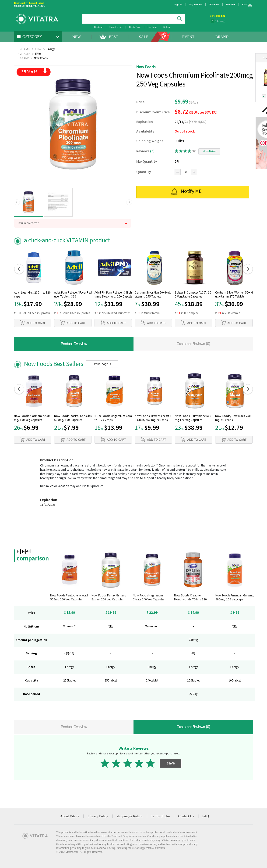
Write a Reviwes (209, 151)
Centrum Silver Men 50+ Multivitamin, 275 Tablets (153, 295)
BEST (113, 37)
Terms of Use (160, 816)
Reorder (231, 4)
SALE (144, 37)
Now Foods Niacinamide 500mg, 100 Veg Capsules (33, 418)
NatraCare (221, 21)
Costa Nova (135, 27)
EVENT (188, 37)
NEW (77, 37)
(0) (152, 151)
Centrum (99, 27)
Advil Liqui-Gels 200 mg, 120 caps (32, 295)
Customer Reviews (193, 344)
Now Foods (41, 58)
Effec (38, 49)
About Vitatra (70, 816)
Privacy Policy (98, 816)
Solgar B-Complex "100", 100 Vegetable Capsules (193, 295)
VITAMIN (25, 49)
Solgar (167, 27)
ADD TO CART (33, 323)
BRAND (222, 37)
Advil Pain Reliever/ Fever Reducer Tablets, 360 (73, 295)
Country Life (116, 27)
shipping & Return (130, 816)
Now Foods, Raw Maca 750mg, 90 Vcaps (233, 418)
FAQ (206, 816)
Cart (245, 4)
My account (196, 4)
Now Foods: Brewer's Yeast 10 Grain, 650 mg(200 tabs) (153, 418)
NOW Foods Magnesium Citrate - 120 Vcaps (113, 418)
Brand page (102, 364)
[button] (17, 202)
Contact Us (186, 816)
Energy (51, 49)
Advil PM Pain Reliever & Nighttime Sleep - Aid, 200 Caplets (113, 295)
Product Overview (74, 344)
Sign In (178, 4)
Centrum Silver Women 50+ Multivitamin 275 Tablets (234, 295)
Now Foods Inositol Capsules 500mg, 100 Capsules (73, 418)
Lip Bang (152, 27)
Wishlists (214, 4)
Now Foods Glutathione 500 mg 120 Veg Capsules (193, 418)
